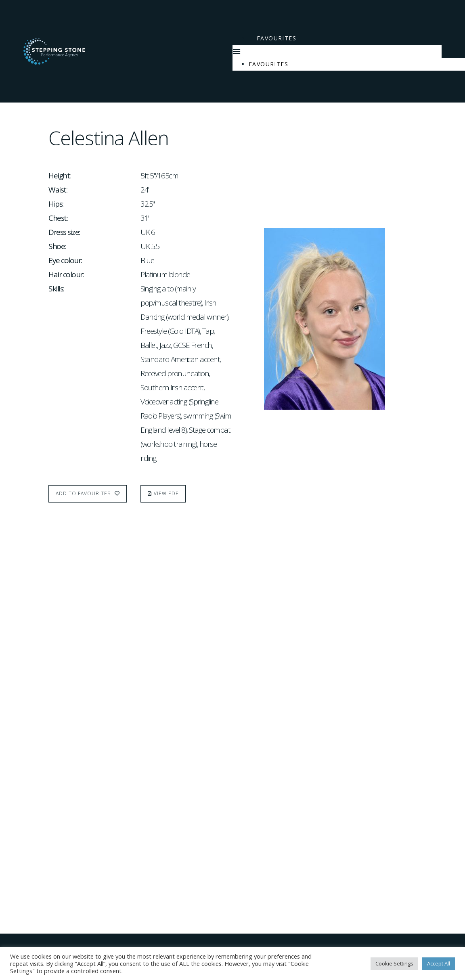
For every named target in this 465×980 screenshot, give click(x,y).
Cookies (31, 926)
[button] (337, 51)
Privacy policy (42, 938)
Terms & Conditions (51, 913)
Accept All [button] (439, 963)
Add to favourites (88, 493)
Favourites (276, 38)
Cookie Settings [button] (394, 963)
